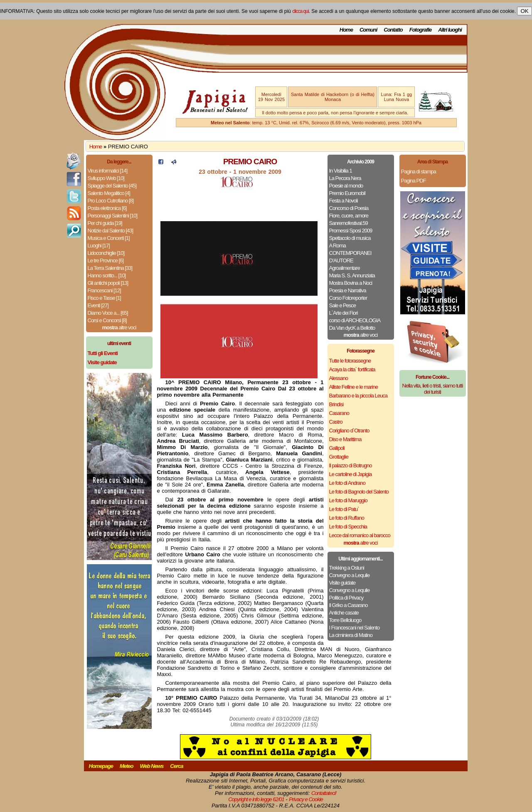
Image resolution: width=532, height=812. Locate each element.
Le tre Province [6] (106, 260)
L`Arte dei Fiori (344, 313)
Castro (336, 422)
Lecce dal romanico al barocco (360, 535)
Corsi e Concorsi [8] (107, 320)
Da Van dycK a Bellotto (352, 328)
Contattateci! (324, 793)
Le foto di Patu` (344, 509)
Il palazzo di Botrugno (351, 465)
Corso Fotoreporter (348, 298)
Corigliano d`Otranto (349, 431)
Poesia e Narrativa (348, 290)
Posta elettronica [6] (107, 208)
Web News (152, 766)
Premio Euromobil (347, 193)
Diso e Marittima (345, 439)
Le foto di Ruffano (347, 518)
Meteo (127, 766)
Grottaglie (339, 457)
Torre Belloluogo (345, 620)
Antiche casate (344, 613)
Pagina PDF (414, 181)
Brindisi (336, 404)
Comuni (368, 30)
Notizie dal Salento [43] (111, 231)
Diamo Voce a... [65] (108, 313)
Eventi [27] (98, 305)
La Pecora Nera (345, 178)
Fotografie (421, 30)
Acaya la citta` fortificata (352, 369)
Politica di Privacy (346, 598)
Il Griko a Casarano (349, 605)
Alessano (339, 378)
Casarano (339, 413)
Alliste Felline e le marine (354, 387)
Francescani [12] (104, 290)
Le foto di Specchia (348, 527)
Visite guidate (342, 583)
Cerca (176, 766)
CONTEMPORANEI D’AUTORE (350, 257)
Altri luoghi (450, 30)
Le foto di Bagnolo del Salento (359, 492)
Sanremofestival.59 (349, 223)
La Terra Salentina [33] (110, 268)
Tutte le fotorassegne (350, 361)
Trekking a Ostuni (347, 568)
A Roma (337, 246)
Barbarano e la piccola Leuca (358, 396)
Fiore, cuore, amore (349, 216)
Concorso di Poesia (349, 208)
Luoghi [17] (99, 246)
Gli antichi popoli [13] (108, 283)
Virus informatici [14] (108, 171)
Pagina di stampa (419, 172)
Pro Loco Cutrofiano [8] (111, 201)
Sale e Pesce (343, 305)
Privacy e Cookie (306, 799)
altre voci (119, 327)
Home (346, 30)
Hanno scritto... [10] (107, 275)
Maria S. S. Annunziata (352, 275)
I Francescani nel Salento (355, 628)
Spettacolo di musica (350, 238)
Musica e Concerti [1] (109, 238)
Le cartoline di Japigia (351, 474)
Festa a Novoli (344, 201)
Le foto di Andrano (347, 483)
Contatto (393, 30)
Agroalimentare (345, 268)
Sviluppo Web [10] (106, 178)
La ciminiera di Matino (351, 635)
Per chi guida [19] (105, 223)
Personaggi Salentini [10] (113, 216)
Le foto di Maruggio (348, 500)
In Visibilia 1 (341, 171)
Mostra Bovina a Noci (351, 283)
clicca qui (300, 11)
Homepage (101, 766)
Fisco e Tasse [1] (104, 298)
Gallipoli (337, 448)
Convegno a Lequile (350, 575)
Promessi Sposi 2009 (351, 231)
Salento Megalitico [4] (109, 193)
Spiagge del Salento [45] (112, 186)
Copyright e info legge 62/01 (256, 799)
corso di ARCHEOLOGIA (355, 320)
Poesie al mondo (346, 186)
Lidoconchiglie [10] (106, 253)
